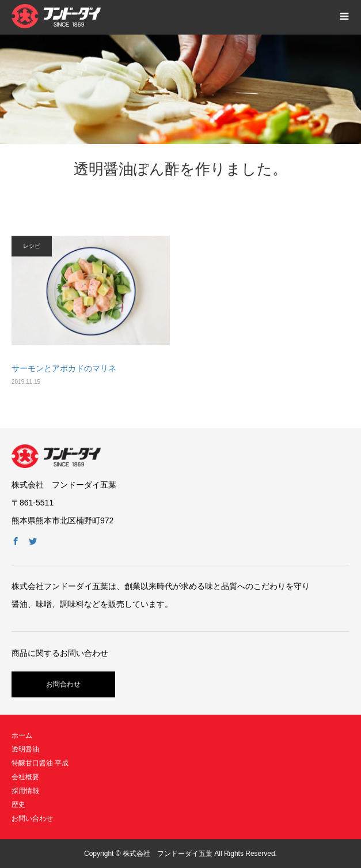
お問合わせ (63, 684)
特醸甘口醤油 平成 (40, 763)
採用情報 (25, 791)
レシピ (32, 246)
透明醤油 (25, 749)
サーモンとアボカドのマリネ (64, 368)
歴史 (18, 805)
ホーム (22, 735)
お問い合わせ (32, 818)
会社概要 (25, 777)
